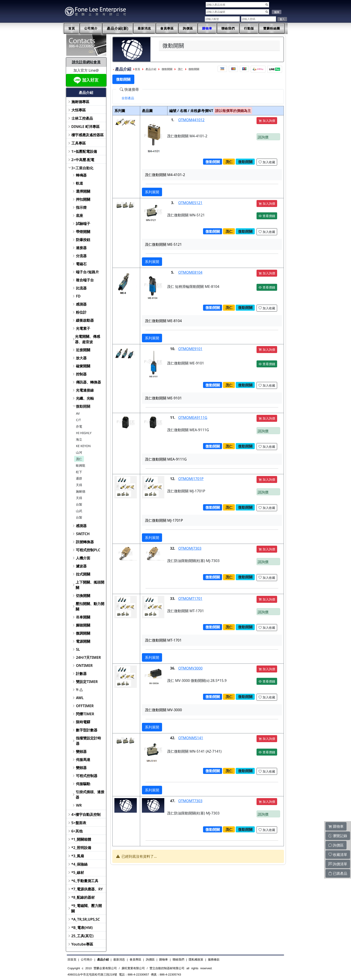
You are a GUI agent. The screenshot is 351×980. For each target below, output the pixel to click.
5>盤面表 (79, 823)
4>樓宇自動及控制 (86, 814)
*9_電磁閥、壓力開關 (87, 908)
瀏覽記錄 (338, 836)
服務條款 (214, 960)
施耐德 (81, 491)
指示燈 (81, 207)
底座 (79, 215)
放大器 (81, 358)
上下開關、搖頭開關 (90, 585)
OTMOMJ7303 (190, 548)
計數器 (81, 674)
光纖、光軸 (85, 398)
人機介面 (83, 558)
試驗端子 (83, 224)
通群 (79, 478)
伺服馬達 (83, 760)
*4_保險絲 (80, 864)
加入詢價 (267, 121)
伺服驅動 (83, 784)
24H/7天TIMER (88, 657)
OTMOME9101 (190, 349)
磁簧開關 (83, 366)
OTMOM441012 (191, 120)
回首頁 (72, 960)
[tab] (128, 98)
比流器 (81, 288)
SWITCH (83, 534)
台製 (79, 504)
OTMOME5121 (190, 203)
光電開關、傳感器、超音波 (88, 339)
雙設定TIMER (87, 682)
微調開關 (83, 633)
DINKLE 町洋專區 (86, 127)
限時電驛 (83, 722)
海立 (79, 439)
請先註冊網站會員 (86, 62)
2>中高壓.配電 (83, 160)
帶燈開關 (83, 232)
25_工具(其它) (82, 936)
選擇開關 (83, 191)
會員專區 (167, 28)
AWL (80, 698)
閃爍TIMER (85, 714)
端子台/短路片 (87, 272)
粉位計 (81, 312)
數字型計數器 (87, 730)
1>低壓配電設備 (84, 151)
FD (78, 296)
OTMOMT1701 (190, 599)
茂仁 (79, 459)
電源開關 (83, 641)
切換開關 (83, 596)
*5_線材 (78, 872)
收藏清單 (338, 855)
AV (78, 413)
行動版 (249, 28)
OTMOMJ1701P (191, 479)
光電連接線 (85, 390)
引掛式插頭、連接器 (90, 795)
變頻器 (81, 752)
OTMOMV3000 (190, 668)
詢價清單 (338, 864)
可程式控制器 (87, 776)
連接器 (81, 248)
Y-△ (79, 690)
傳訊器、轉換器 (88, 382)
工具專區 (79, 143)
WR (79, 805)
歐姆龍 (81, 465)
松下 (79, 472)
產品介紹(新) (118, 29)
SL (78, 649)
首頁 (72, 28)
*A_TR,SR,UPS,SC (86, 919)
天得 (79, 485)
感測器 (81, 304)
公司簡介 (91, 28)
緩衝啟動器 (85, 320)
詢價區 (188, 28)
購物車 (207, 28)
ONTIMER (84, 666)
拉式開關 (83, 574)
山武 (79, 511)
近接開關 (83, 350)
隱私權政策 (196, 960)
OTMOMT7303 (190, 801)
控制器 (81, 374)
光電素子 (83, 328)
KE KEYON (83, 446)
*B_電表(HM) (82, 928)
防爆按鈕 (83, 240)
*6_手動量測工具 (85, 881)
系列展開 (152, 192)
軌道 (79, 183)
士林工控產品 (82, 118)
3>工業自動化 (82, 168)
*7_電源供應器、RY (87, 889)
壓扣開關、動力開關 (90, 606)
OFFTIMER (85, 706)
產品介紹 (151, 69)
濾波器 (81, 566)
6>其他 (77, 831)
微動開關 (83, 406)
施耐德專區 (80, 102)
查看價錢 (267, 216)
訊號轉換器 (85, 542)
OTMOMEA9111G (193, 418)
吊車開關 (83, 617)
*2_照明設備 (81, 848)
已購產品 (338, 873)
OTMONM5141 (191, 738)
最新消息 (144, 28)
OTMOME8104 (190, 272)
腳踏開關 (83, 625)
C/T (78, 420)
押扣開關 (83, 199)
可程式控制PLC (88, 550)
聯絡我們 (228, 28)
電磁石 (81, 264)
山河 (79, 452)
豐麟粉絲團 (272, 28)
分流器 (81, 256)
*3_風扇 (78, 856)
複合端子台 (85, 280)
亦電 (79, 426)
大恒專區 (79, 110)
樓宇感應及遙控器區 (88, 135)
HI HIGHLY (84, 433)
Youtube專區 (82, 944)
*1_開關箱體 (81, 839)
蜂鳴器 (81, 175)
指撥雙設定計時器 (88, 741)
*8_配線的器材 (83, 897)
